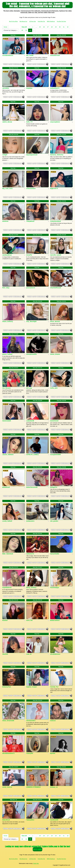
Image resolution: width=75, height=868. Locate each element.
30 (60, 27)
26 (44, 27)
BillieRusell (6, 487)
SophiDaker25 (7, 588)
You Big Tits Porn (61, 21)
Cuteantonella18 (55, 221)
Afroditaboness (55, 654)
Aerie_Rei (29, 620)
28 (52, 27)
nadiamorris (30, 554)
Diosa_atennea (55, 321)
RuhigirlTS (54, 487)
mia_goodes (54, 521)
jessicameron (31, 288)
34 (26, 30)
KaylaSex (29, 88)
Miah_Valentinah (8, 554)
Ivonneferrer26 (55, 55)
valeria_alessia (7, 122)
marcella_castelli (56, 255)
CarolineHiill (54, 820)
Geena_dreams (55, 354)
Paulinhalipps (55, 588)
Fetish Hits (36, 863)
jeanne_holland (7, 354)
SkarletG (5, 654)
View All (24, 27)
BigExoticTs (54, 188)
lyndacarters (30, 521)
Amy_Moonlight (31, 321)
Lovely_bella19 (7, 521)
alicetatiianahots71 (8, 753)
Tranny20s (30, 753)
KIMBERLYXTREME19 (33, 787)
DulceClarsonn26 (32, 487)
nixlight (5, 155)
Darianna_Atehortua (57, 155)
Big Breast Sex (23, 21)
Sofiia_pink (54, 388)
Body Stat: (14, 35)
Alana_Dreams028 (8, 721)
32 (68, 27)
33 (22, 30)
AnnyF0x (29, 255)
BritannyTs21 (7, 687)
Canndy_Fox (54, 687)
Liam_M (29, 654)
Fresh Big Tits (41, 21)
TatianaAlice (30, 820)
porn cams (37, 849)
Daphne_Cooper (32, 687)
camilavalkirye (7, 255)
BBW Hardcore (51, 21)
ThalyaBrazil (30, 221)
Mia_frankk (30, 55)
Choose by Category (10, 30)
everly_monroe (7, 787)
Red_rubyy (6, 288)
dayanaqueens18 (32, 155)
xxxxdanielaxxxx (8, 55)
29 (56, 27)
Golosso (53, 721)
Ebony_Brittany (31, 588)
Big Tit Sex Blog (13, 21)
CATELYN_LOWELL (33, 455)
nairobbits (6, 88)
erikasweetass (31, 188)
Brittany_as (54, 787)
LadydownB (30, 421)
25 (40, 27)
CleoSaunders (31, 721)
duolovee (5, 221)
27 (48, 27)
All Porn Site (33, 21)
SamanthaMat (55, 554)
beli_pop (29, 388)
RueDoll (5, 620)
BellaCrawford (55, 620)
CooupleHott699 (55, 455)
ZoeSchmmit (54, 421)
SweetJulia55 (7, 421)
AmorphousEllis (31, 354)
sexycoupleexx (55, 122)
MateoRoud (6, 820)
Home (5, 27)
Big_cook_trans (7, 188)
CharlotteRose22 (56, 288)
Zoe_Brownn (6, 388)
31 (64, 27)
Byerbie (53, 753)
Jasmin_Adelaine (8, 455)
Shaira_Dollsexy (8, 321)
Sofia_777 (29, 122)
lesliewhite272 (55, 88)
